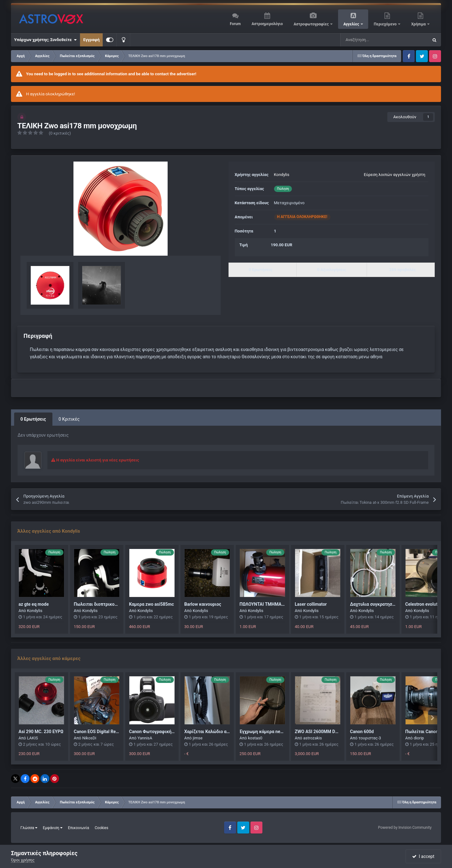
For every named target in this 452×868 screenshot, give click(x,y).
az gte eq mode (34, 604)
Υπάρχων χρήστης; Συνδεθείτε (45, 40)
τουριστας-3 (370, 738)
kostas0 (255, 738)
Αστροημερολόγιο (267, 24)
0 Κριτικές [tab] (69, 419)
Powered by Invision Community (405, 828)
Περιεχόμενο (386, 24)
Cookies (102, 828)
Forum (235, 24)
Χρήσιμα (419, 24)
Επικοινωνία (79, 828)
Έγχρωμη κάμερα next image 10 (271, 732)
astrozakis (313, 738)
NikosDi (89, 738)
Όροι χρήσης (23, 860)
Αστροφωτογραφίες (312, 24)
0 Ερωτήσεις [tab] (33, 419)
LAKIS (32, 738)
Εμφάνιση (53, 828)
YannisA (145, 738)
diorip (419, 738)
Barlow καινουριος (203, 604)
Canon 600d (362, 732)
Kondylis (282, 175)
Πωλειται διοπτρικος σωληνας (105, 604)
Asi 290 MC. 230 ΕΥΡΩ (41, 732)
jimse (198, 738)
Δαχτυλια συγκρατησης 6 (375, 604)
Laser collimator (311, 604)
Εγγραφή (91, 40)
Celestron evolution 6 (426, 604)
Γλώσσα (29, 828)
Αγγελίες (352, 24)
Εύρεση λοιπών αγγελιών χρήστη (395, 175)
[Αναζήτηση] (369, 40)
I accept (423, 856)
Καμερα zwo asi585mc (151, 604)
